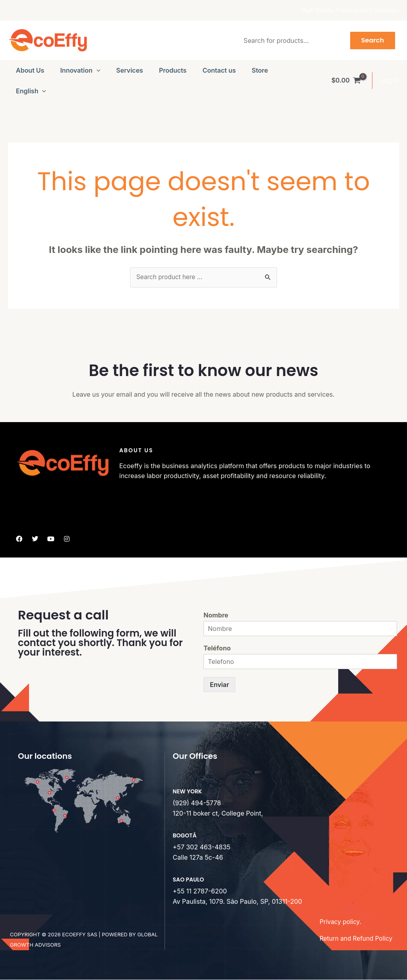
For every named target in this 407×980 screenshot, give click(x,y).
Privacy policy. (341, 922)
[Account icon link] (390, 81)
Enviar (219, 685)
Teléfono (217, 648)
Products (173, 70)
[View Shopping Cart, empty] (346, 81)
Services (130, 70)
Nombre (216, 616)
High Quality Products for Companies (350, 10)
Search (373, 40)
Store (260, 70)
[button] (97, 70)
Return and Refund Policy (358, 939)
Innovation (80, 70)
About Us (30, 70)
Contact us (219, 70)
